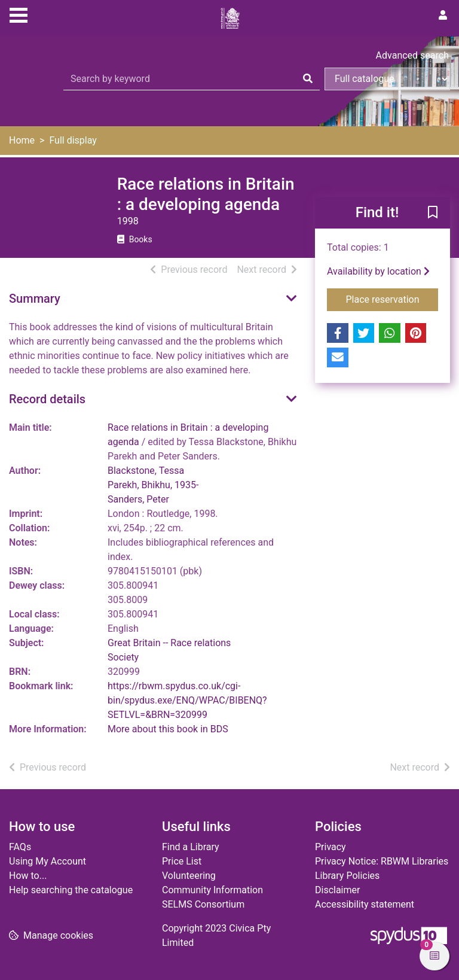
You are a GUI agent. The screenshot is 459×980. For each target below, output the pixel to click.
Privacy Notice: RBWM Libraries (382, 861)
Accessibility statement (365, 904)
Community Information (212, 890)
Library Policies (347, 876)
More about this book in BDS (168, 729)
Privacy (331, 847)
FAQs (20, 847)
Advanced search (412, 55)
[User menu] (443, 16)
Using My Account (48, 861)
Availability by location (378, 271)
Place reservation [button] (392, 299)
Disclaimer (337, 890)
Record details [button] (47, 399)
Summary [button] (35, 299)
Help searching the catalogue (71, 890)
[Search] (308, 79)
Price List (182, 861)
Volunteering (189, 876)
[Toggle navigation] (19, 14)
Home (22, 140)
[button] (433, 214)
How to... (28, 876)
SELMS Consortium (203, 904)
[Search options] (387, 79)
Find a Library (191, 847)
